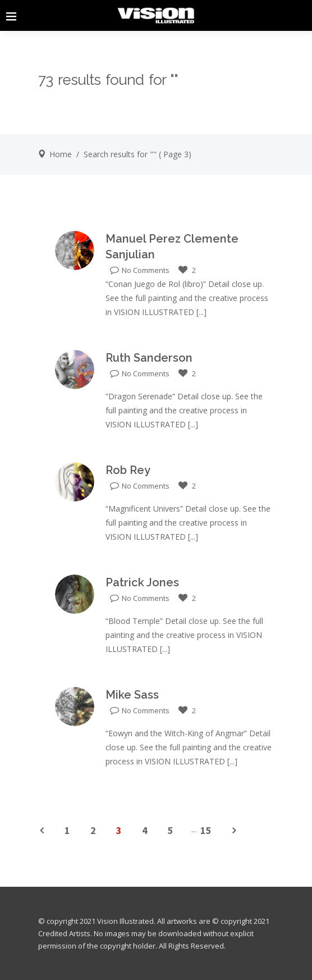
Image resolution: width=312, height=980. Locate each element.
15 (206, 830)
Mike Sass (132, 695)
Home (61, 154)
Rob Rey (128, 470)
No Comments (140, 270)
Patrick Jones (142, 582)
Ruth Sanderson (149, 358)
